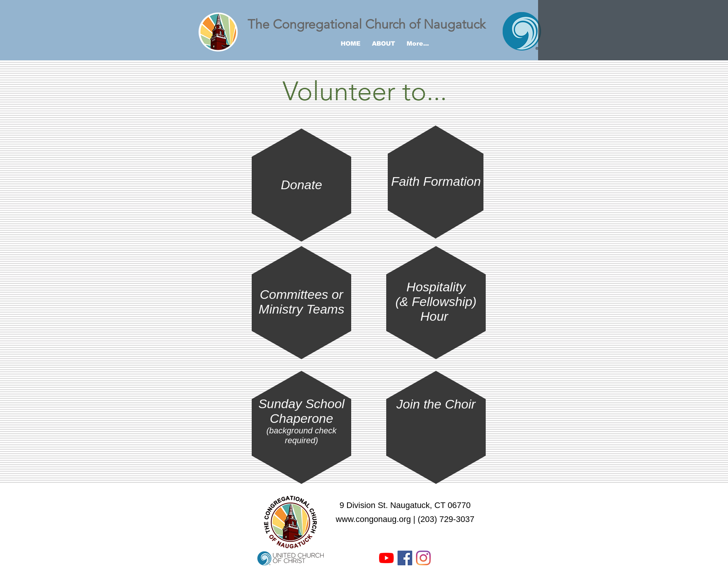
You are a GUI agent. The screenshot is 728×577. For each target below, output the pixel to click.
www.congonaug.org (373, 519)
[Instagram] (423, 558)
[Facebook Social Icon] (405, 558)
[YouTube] (386, 558)
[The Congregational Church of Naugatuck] (372, 24)
